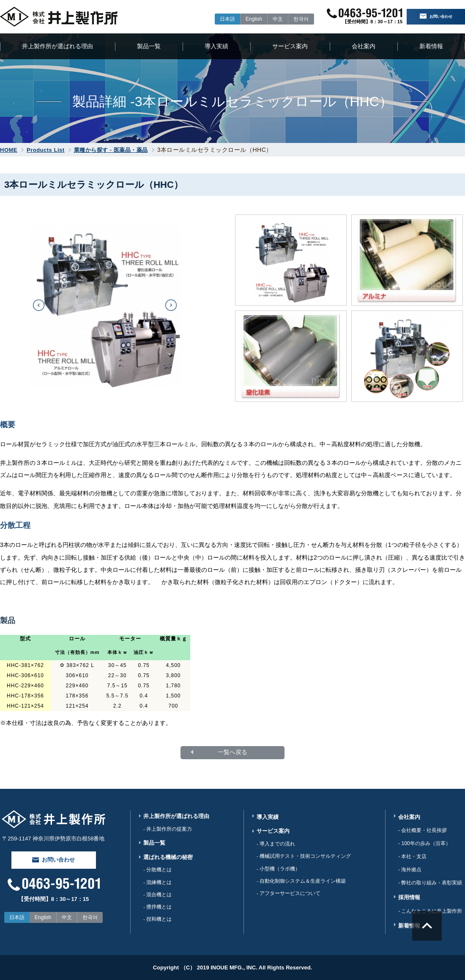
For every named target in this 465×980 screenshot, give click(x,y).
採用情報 (409, 897)
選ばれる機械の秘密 (168, 860)
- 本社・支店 (412, 856)
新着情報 (431, 46)
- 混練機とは (157, 887)
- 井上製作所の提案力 (168, 830)
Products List (46, 150)
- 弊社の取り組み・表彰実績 (430, 883)
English (245, 19)
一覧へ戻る (232, 752)
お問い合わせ (436, 17)
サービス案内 (290, 46)
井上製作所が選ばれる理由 (57, 46)
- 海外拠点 (410, 870)
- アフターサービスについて (289, 898)
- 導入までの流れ (276, 845)
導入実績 (216, 46)
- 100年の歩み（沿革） (424, 843)
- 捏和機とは (157, 926)
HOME (9, 150)
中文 (268, 19)
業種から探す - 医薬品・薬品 (111, 150)
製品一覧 (149, 46)
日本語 (218, 19)
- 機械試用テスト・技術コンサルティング (304, 859)
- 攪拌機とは (157, 913)
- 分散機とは (157, 873)
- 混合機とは (157, 900)
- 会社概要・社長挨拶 (423, 830)
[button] (39, 305)
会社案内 (364, 46)
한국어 (292, 19)
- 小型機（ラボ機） (278, 872)
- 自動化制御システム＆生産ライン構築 (301, 885)
